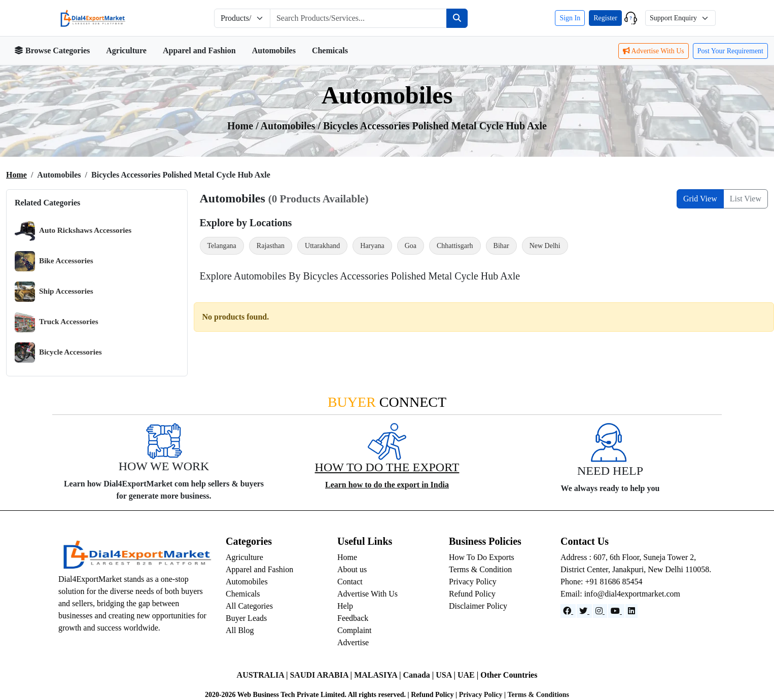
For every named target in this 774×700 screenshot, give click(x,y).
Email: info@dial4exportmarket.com (620, 594)
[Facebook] (568, 611)
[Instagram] (600, 611)
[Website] (584, 611)
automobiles (289, 126)
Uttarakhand (322, 246)
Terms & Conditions (538, 695)
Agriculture (126, 50)
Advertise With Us (654, 51)
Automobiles (274, 50)
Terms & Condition (480, 569)
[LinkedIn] (631, 611)
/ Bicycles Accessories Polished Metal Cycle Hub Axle (432, 126)
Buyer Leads (246, 618)
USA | (447, 675)
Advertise (353, 642)
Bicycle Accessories (58, 353)
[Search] (457, 18)
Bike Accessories (54, 261)
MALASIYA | (378, 675)
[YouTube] (616, 611)
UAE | (469, 675)
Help (345, 606)
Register (605, 18)
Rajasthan (271, 246)
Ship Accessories (54, 292)
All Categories (249, 606)
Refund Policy (472, 594)
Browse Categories (52, 50)
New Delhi (545, 246)
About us (352, 569)
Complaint (355, 630)
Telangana (222, 246)
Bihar (501, 246)
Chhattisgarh (455, 246)
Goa (411, 246)
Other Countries (509, 675)
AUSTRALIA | (263, 675)
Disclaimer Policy (478, 606)
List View (746, 199)
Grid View (700, 199)
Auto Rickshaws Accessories (73, 231)
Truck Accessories (57, 322)
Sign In (570, 18)
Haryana (372, 246)
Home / (244, 126)
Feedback (353, 618)
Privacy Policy (473, 582)
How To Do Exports (482, 557)
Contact (350, 582)
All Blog (240, 630)
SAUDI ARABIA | (322, 675)
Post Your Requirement (730, 51)
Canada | (419, 675)
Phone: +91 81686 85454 (601, 582)
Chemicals (330, 50)
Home (16, 175)
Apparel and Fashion (199, 50)
